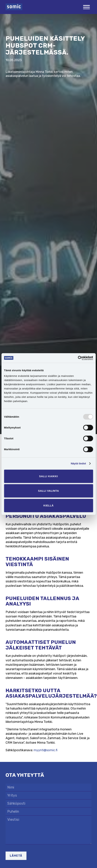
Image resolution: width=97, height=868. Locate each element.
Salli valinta (48, 491)
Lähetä (16, 856)
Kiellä (48, 505)
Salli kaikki (48, 476)
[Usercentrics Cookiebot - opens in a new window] (78, 358)
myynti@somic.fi (46, 750)
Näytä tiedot (78, 463)
